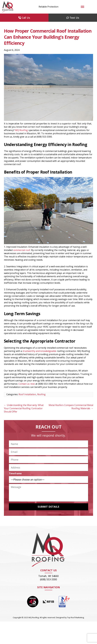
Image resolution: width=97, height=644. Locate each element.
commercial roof (22, 250)
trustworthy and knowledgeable (40, 351)
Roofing (41, 394)
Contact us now (27, 384)
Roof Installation (27, 394)
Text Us (73, 18)
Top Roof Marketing (75, 617)
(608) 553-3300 (48, 579)
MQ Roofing (21, 130)
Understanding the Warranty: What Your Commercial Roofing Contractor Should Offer (24, 408)
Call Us (24, 18)
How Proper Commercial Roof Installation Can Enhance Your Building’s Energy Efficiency (48, 37)
